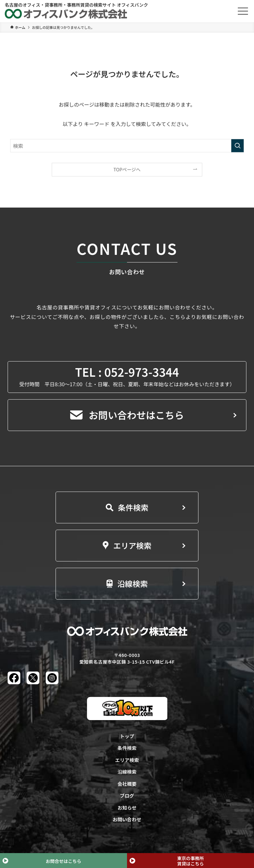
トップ (127, 736)
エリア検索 (127, 545)
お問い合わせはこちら (127, 415)
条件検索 (127, 507)
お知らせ (127, 808)
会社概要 (127, 784)
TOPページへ (127, 169)
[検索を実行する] (237, 146)
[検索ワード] (127, 146)
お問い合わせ (127, 819)
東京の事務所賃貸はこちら (190, 861)
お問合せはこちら (63, 861)
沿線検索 (127, 583)
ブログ (127, 795)
